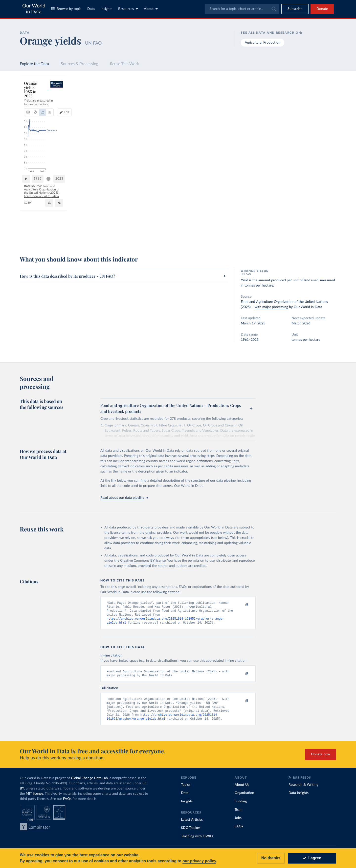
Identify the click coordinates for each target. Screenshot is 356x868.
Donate (322, 9)
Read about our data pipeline (124, 498)
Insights (106, 9)
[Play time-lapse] (40, 224)
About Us (242, 788)
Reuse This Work (124, 64)
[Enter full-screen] (249, 237)
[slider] (75, 224)
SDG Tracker (190, 831)
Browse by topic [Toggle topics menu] (66, 9)
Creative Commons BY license (143, 561)
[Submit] (273, 9)
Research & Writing (303, 788)
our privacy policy (199, 861)
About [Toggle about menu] (151, 9)
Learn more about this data (155, 234)
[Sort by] (292, 105)
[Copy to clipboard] (242, 605)
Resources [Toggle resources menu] (128, 9)
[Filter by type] (297, 136)
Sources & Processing (79, 64)
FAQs (67, 802)
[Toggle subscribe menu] (295, 9)
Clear (327, 115)
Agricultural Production (263, 43)
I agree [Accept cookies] (312, 858)
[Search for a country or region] (297, 93)
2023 (247, 224)
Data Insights (299, 796)
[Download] (229, 237)
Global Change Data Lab (89, 782)
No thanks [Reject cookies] (271, 858)
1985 (65, 224)
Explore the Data (34, 64)
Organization (244, 796)
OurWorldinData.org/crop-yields (45, 239)
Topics (186, 788)
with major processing (271, 307)
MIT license (34, 797)
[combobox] (242, 9)
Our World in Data (34, 9)
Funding (241, 805)
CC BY (72, 239)
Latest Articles (192, 823)
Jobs (238, 821)
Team (239, 813)
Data (91, 9)
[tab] (35, 103)
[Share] (239, 237)
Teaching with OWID (197, 840)
